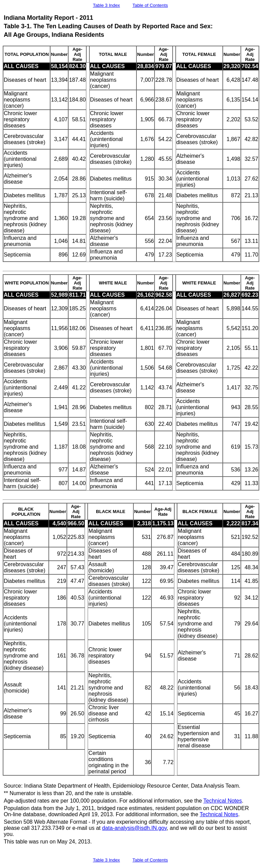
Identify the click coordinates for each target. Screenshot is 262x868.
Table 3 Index (106, 5)
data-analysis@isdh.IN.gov (134, 828)
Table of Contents (150, 5)
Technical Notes (223, 801)
